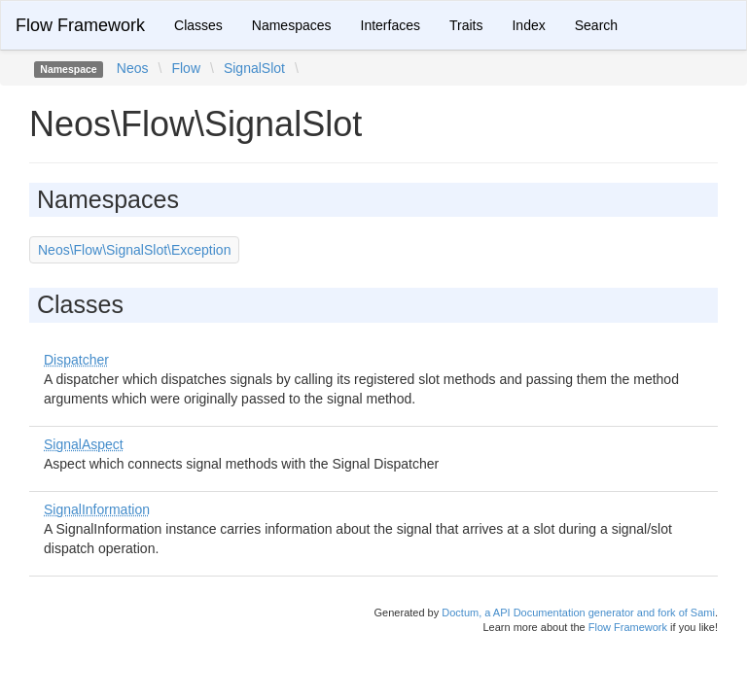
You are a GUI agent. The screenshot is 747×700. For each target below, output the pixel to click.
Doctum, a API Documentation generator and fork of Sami (578, 612)
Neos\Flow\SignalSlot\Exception (134, 250)
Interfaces (391, 25)
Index (528, 25)
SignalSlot (254, 68)
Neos (133, 68)
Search (596, 25)
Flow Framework (80, 25)
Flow (186, 68)
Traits (466, 25)
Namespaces (292, 25)
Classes (198, 25)
